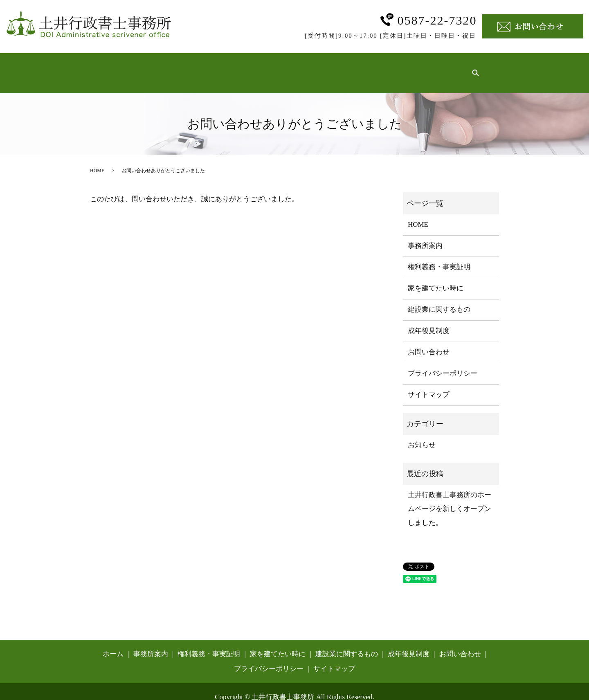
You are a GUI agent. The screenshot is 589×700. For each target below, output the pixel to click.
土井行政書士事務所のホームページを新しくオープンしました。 (450, 496)
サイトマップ (429, 382)
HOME (97, 158)
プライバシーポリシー (443, 361)
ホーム (124, 66)
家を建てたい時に (301, 66)
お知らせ (422, 433)
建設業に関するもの (374, 66)
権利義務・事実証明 (228, 66)
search (475, 67)
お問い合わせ (429, 340)
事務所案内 (166, 66)
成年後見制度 (441, 66)
